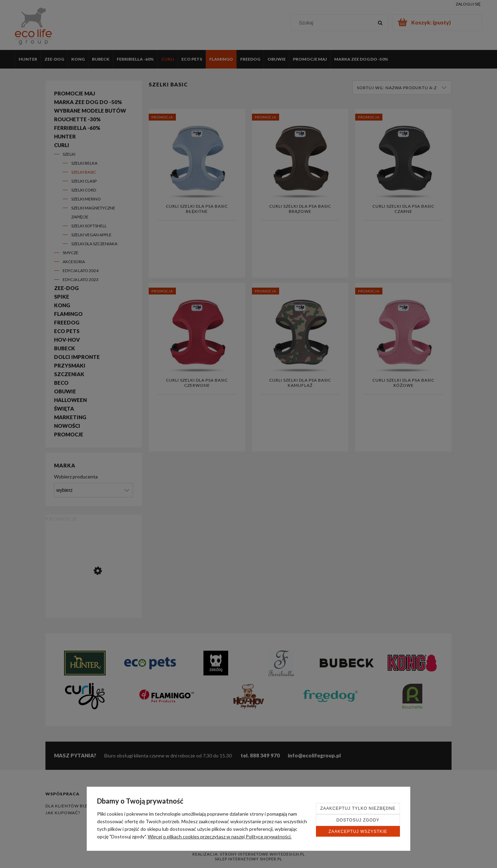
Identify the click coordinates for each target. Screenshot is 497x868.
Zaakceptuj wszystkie (358, 831)
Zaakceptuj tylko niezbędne (358, 808)
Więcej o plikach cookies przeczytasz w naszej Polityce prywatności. (220, 836)
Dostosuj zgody (358, 820)
